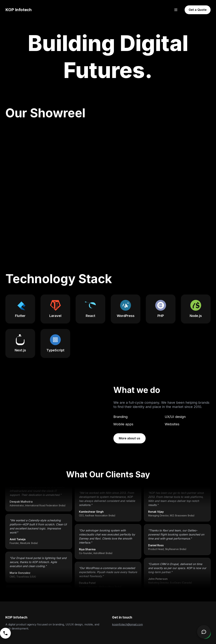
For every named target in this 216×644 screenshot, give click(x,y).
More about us (130, 438)
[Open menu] (176, 10)
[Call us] (5, 633)
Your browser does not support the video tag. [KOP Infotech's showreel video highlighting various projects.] (108, 186)
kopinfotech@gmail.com (127, 624)
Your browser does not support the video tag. (54, 414)
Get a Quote (198, 10)
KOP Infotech (18, 10)
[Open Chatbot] (204, 632)
